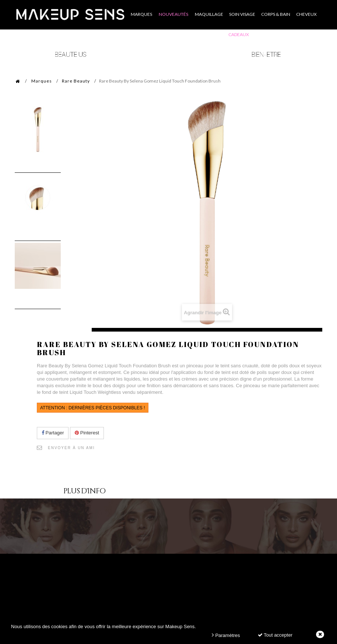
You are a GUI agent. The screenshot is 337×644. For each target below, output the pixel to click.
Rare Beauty (76, 81)
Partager (53, 433)
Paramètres (226, 635)
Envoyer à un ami (71, 448)
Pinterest (87, 433)
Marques (42, 81)
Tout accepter (275, 635)
